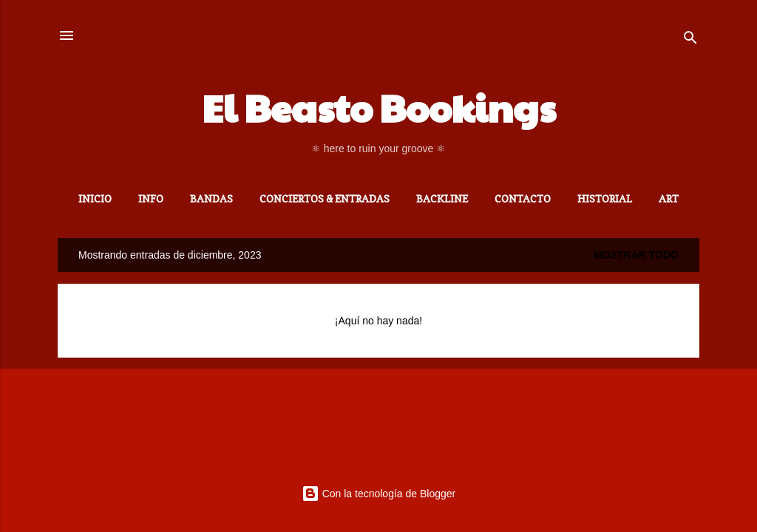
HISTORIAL (605, 198)
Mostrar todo (636, 255)
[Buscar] (690, 40)
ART (669, 198)
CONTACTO (523, 198)
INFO (151, 198)
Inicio (95, 198)
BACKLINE (442, 198)
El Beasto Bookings (379, 107)
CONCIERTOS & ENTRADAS (325, 198)
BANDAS (211, 198)
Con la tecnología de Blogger (378, 494)
